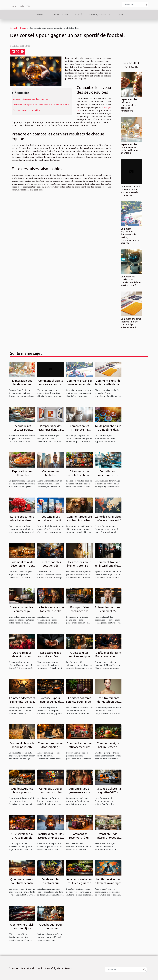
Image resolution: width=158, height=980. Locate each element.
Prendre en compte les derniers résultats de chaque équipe (41, 104)
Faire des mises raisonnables (26, 110)
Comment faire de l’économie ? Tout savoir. (22, 566)
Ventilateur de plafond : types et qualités (108, 838)
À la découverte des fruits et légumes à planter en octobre (79, 883)
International (60, 15)
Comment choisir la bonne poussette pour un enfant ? (22, 747)
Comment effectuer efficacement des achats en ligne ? (79, 747)
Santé (79, 15)
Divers (121, 15)
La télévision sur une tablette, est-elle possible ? (51, 611)
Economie (39, 15)
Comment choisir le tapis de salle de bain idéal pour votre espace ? (131, 323)
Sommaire (22, 93)
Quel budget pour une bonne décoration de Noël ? (51, 928)
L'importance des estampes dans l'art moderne (51, 430)
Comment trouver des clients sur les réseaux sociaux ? (51, 792)
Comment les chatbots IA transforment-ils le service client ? (131, 281)
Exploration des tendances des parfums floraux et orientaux (131, 149)
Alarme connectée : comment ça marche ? (22, 611)
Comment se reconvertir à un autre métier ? (79, 838)
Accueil (13, 28)
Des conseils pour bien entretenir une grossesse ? (79, 566)
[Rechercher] (135, 4)
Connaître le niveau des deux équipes (30, 99)
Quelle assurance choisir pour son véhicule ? (22, 792)
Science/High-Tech (100, 15)
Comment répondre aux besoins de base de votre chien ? (79, 520)
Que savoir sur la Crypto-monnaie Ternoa (22, 838)
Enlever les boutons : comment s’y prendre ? (108, 611)
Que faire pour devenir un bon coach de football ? (22, 656)
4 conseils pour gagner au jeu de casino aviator (51, 702)
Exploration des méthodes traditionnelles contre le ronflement (129, 105)
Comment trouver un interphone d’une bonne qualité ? (108, 566)
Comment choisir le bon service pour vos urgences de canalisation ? (131, 191)
